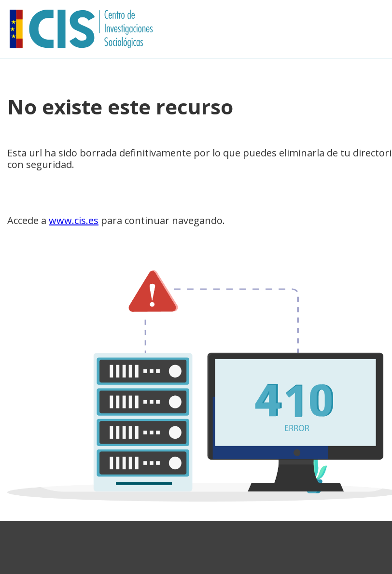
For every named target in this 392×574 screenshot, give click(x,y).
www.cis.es (74, 220)
